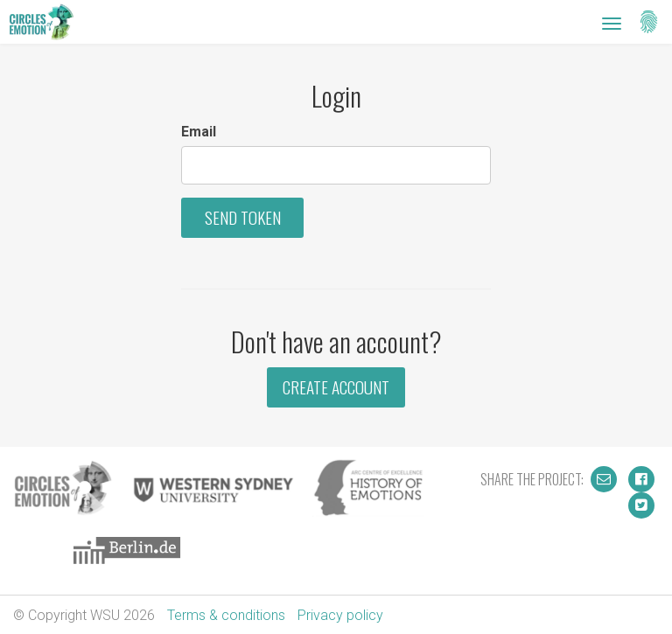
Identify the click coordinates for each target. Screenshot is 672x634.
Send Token (243, 217)
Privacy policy (340, 615)
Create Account (336, 387)
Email (199, 132)
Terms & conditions (226, 615)
